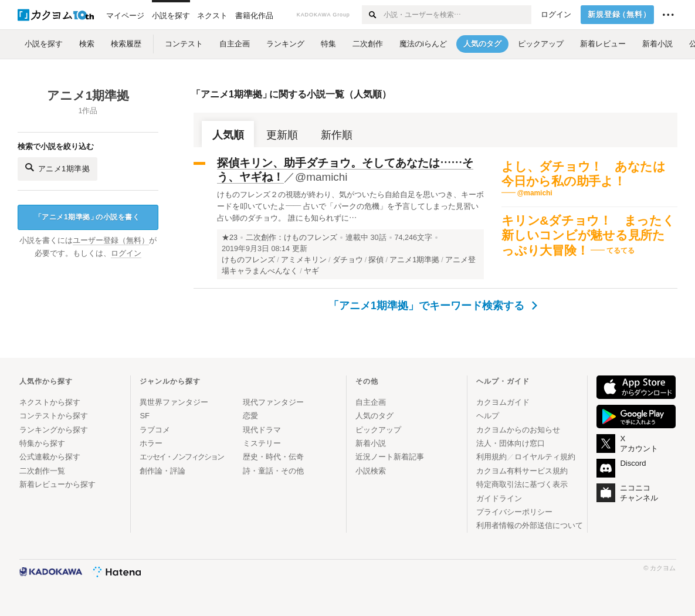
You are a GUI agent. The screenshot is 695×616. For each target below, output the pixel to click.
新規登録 (620, 15)
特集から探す (42, 443)
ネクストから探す (50, 402)
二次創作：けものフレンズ (291, 238)
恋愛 (250, 416)
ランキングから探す (54, 430)
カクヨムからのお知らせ (518, 430)
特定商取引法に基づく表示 (522, 484)
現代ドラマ (262, 430)
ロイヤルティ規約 (545, 457)
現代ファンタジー (273, 402)
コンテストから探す (54, 416)
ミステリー (262, 443)
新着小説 (371, 443)
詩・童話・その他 (273, 471)
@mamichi (321, 177)
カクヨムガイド (503, 402)
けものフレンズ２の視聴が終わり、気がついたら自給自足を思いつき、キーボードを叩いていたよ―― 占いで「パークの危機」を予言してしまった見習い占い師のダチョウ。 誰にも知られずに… (350, 206)
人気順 (228, 135)
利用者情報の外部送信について (530, 525)
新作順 (337, 135)
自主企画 (371, 402)
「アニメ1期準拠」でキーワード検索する (433, 306)
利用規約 (491, 457)
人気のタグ (374, 416)
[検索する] (372, 15)
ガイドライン (499, 498)
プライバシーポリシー (514, 512)
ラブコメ (155, 430)
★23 (230, 238)
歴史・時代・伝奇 (273, 457)
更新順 (282, 135)
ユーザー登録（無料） (111, 241)
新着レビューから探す (57, 484)
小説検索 (371, 471)
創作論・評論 (162, 471)
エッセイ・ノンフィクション (182, 457)
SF (145, 416)
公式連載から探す (50, 457)
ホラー (151, 443)
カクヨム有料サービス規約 (522, 471)
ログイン (556, 15)
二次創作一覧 (42, 471)
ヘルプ (488, 416)
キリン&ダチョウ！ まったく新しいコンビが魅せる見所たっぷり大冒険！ (588, 235)
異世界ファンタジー (174, 402)
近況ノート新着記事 (390, 457)
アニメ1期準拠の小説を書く (87, 217)
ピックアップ (378, 430)
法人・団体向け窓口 (511, 443)
